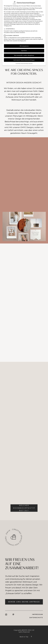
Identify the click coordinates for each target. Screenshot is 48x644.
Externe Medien (12, 36)
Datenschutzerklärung (9, 20)
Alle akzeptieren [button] (24, 46)
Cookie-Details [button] (18, 64)
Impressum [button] (31, 64)
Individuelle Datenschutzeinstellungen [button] (24, 60)
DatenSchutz (36, 618)
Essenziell (10, 29)
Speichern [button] (24, 51)
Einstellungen (9, 23)
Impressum (37, 614)
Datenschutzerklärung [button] (25, 64)
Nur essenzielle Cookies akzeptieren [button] (24, 55)
